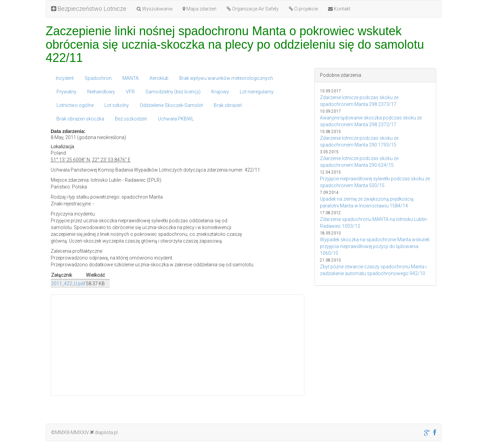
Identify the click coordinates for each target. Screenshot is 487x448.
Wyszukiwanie (155, 9)
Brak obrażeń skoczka (80, 119)
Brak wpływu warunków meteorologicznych (226, 78)
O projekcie (303, 9)
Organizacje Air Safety (253, 9)
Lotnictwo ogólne (75, 105)
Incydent (65, 78)
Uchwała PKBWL (176, 119)
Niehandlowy (101, 92)
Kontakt (339, 9)
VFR (130, 92)
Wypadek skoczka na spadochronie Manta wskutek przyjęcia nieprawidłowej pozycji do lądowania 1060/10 (375, 246)
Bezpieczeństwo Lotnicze (89, 9)
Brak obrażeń (228, 105)
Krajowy (220, 92)
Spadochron (98, 78)
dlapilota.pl (104, 432)
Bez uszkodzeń (131, 119)
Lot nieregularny (257, 92)
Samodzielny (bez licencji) (173, 92)
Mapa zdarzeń (200, 9)
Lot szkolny (117, 105)
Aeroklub (159, 78)
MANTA (131, 78)
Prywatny (66, 92)
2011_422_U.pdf (68, 284)
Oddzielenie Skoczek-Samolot (171, 105)
